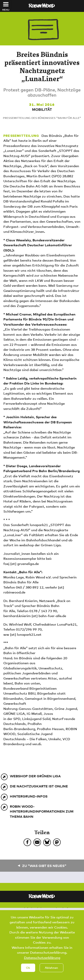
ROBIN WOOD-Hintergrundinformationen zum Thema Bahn (42, 811)
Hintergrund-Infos (29, 796)
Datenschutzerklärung (42, 962)
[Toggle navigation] (6, 4)
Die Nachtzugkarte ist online (39, 786)
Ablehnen (51, 973)
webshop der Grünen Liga (35, 776)
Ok (28, 973)
